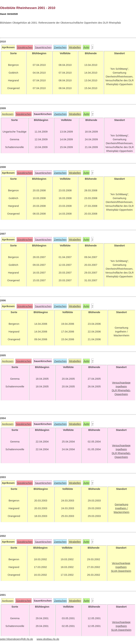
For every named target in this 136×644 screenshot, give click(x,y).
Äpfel (86, 47)
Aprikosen (8, 114)
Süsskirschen (25, 47)
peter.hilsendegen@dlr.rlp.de (17, 639)
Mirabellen (75, 47)
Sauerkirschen (43, 47)
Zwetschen (60, 47)
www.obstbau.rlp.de (48, 639)
